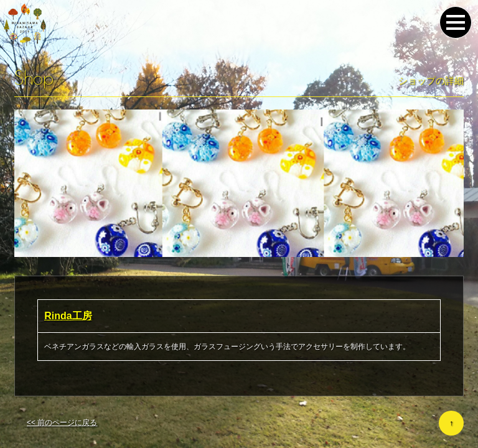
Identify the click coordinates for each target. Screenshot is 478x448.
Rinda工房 (68, 316)
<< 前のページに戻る (62, 422)
